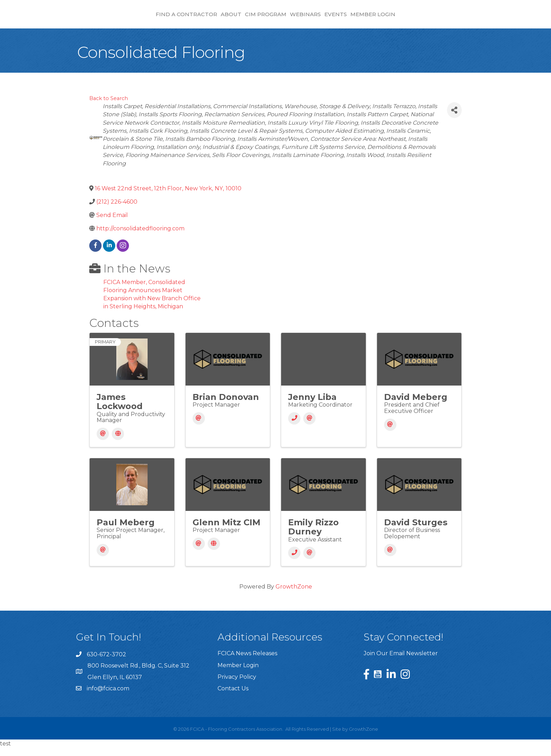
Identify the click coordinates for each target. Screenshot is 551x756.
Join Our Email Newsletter (401, 662)
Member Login (433, 18)
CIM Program (206, 18)
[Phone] (294, 427)
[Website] (118, 442)
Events (395, 18)
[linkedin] (109, 254)
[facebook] (95, 254)
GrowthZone (294, 595)
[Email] (103, 442)
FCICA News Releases (247, 662)
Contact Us (233, 697)
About (172, 18)
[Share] (454, 119)
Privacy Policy (237, 685)
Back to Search (109, 107)
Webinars (365, 18)
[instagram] (123, 254)
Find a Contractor (127, 18)
